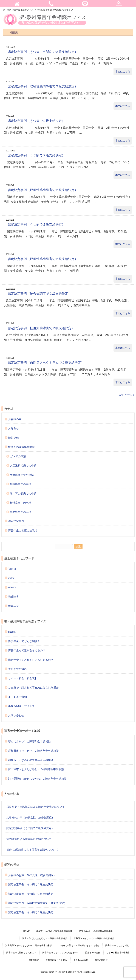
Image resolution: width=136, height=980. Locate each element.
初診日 (12, 569)
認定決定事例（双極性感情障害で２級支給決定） (43, 86)
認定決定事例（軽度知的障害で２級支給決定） (41, 328)
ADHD (12, 587)
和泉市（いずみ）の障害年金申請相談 (31, 760)
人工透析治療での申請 (23, 465)
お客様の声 (15, 419)
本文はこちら (123, 71)
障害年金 (13, 606)
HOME (12, 632)
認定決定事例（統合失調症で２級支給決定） (39, 294)
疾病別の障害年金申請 (21, 447)
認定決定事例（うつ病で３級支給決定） (32, 894)
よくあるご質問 (17, 697)
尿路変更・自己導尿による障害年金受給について (36, 807)
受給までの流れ (17, 669)
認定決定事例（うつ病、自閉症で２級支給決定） (43, 52)
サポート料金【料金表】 (23, 678)
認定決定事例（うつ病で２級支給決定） (36, 121)
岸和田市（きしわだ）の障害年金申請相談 (33, 751)
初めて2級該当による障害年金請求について (32, 850)
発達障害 (13, 597)
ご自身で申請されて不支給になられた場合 (33, 688)
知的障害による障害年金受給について (29, 839)
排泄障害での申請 (21, 484)
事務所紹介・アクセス (21, 706)
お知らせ (13, 428)
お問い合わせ (16, 715)
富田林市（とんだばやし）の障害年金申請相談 (36, 769)
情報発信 (13, 438)
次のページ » (127, 395)
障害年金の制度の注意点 (23, 530)
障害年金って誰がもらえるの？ (27, 650)
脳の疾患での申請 (21, 512)
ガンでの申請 (18, 456)
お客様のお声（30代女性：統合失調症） (30, 818)
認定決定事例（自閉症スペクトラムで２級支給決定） (46, 363)
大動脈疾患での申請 (22, 475)
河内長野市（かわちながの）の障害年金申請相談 (37, 779)
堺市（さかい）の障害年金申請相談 (29, 741)
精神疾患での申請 (21, 503)
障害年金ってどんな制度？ (24, 641)
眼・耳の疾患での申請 (23, 493)
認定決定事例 (16, 521)
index (11, 578)
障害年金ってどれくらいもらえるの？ (31, 660)
